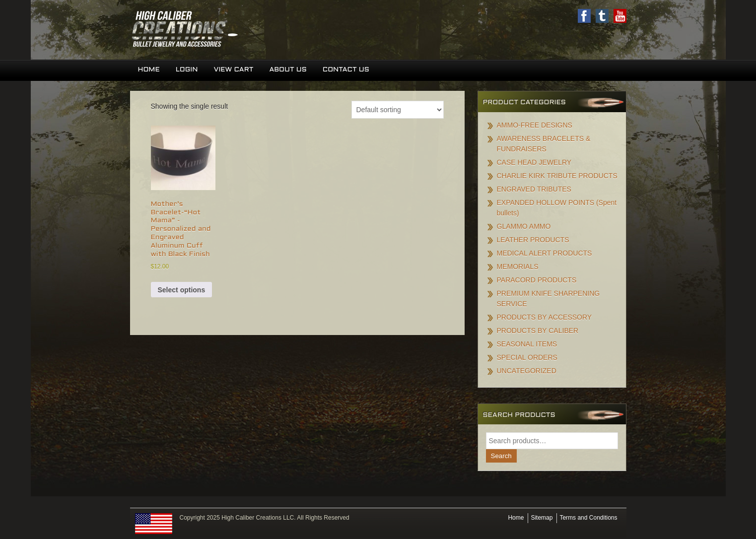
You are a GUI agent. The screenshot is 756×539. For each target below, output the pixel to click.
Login (187, 70)
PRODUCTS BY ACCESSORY (545, 317)
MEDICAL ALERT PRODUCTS (545, 253)
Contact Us (346, 70)
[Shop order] (398, 110)
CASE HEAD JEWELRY (534, 162)
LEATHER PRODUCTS (533, 240)
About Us (288, 70)
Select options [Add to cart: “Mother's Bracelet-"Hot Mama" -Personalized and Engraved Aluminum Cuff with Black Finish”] (182, 290)
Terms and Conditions (588, 518)
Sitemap (542, 518)
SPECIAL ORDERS (527, 357)
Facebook (584, 16)
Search (501, 456)
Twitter (602, 16)
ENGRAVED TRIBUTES (534, 189)
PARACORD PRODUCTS (537, 280)
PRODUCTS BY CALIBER (538, 331)
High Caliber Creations (254, 30)
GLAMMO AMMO (524, 226)
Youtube (620, 16)
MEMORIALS (518, 267)
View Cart (233, 70)
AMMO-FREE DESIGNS (535, 125)
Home (149, 70)
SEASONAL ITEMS (527, 344)
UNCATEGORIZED (527, 371)
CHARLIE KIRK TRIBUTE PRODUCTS (557, 176)
